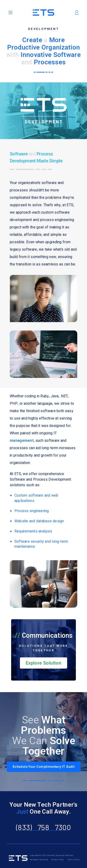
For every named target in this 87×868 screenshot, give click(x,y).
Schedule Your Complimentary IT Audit (43, 767)
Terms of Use (74, 860)
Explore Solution (43, 663)
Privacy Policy (58, 860)
